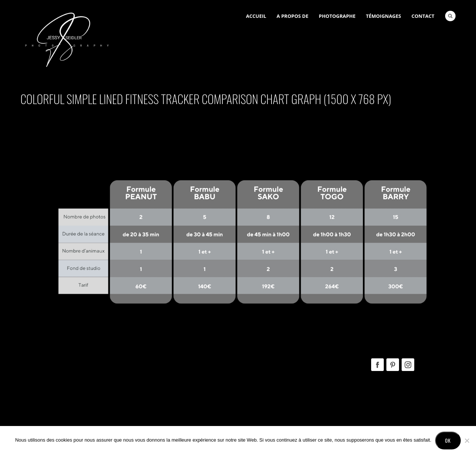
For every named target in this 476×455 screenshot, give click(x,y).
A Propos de (292, 16)
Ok (448, 441)
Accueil (256, 16)
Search (450, 16)
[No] (467, 441)
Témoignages (384, 16)
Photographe (337, 16)
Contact (423, 16)
